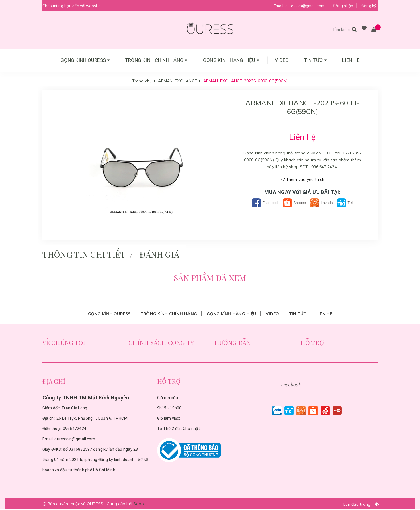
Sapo (139, 504)
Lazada (325, 203)
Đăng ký (369, 6)
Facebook (260, 203)
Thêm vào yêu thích (302, 179)
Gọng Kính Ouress (85, 60)
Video (282, 60)
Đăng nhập (343, 6)
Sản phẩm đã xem (210, 278)
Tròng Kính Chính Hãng (157, 60)
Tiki (351, 203)
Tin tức (316, 60)
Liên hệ (351, 60)
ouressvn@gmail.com (305, 6)
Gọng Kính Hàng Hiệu (231, 60)
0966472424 (75, 429)
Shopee (294, 203)
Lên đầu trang (363, 505)
